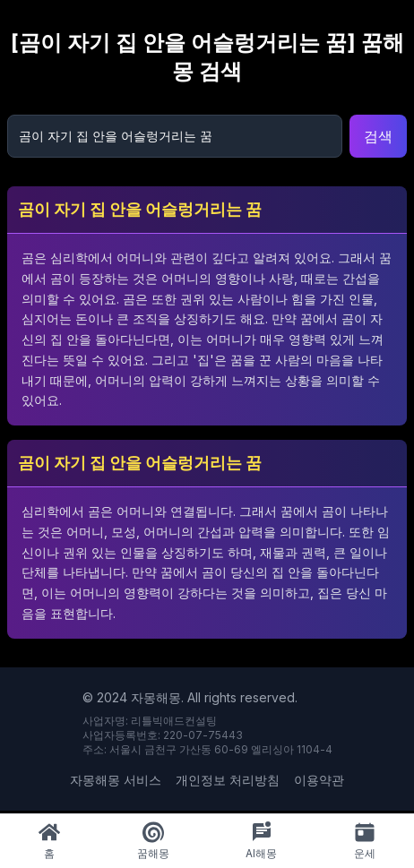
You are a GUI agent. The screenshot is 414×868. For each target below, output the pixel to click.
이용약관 (319, 780)
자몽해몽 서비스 (116, 780)
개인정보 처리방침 (228, 780)
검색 (378, 136)
